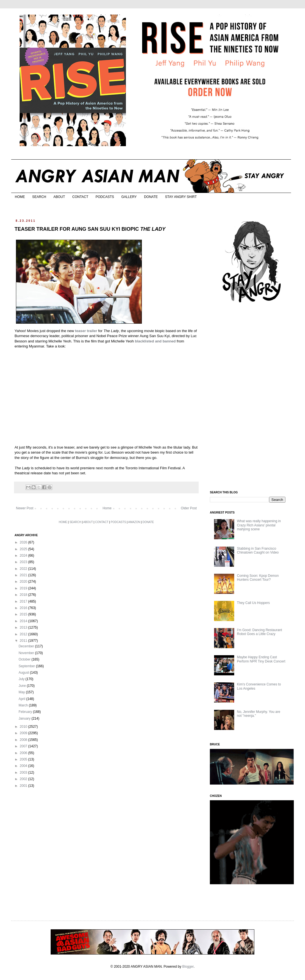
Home (107, 508)
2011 (24, 641)
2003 (24, 773)
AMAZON (134, 522)
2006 (24, 753)
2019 (24, 588)
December (27, 646)
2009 (24, 733)
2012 (24, 634)
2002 (24, 779)
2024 (24, 556)
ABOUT (59, 197)
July (22, 679)
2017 (24, 601)
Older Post (189, 508)
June (23, 686)
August (24, 673)
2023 (24, 562)
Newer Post (25, 508)
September (27, 666)
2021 (24, 575)
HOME (20, 197)
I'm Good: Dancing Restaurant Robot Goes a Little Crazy (260, 632)
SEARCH (39, 197)
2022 (24, 569)
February (26, 712)
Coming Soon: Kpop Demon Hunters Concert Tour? (258, 578)
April (22, 699)
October (25, 659)
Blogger (188, 967)
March (24, 705)
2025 (24, 549)
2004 (24, 766)
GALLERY (129, 197)
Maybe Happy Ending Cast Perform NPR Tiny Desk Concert (261, 659)
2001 (24, 786)
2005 (24, 759)
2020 (24, 582)
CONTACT (80, 197)
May (22, 692)
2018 (24, 595)
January (25, 718)
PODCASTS (105, 197)
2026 (24, 542)
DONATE (151, 197)
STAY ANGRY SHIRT (181, 197)
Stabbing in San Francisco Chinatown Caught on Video (258, 550)
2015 (24, 614)
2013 (24, 627)
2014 (24, 621)
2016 (24, 608)
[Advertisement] (252, 397)
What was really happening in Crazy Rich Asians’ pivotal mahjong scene (259, 525)
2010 (24, 727)
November (27, 653)
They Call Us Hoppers (253, 603)
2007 (24, 746)
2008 (24, 740)
